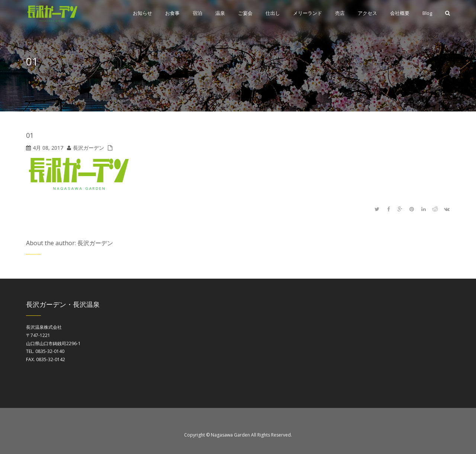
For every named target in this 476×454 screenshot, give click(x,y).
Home (445, 63)
